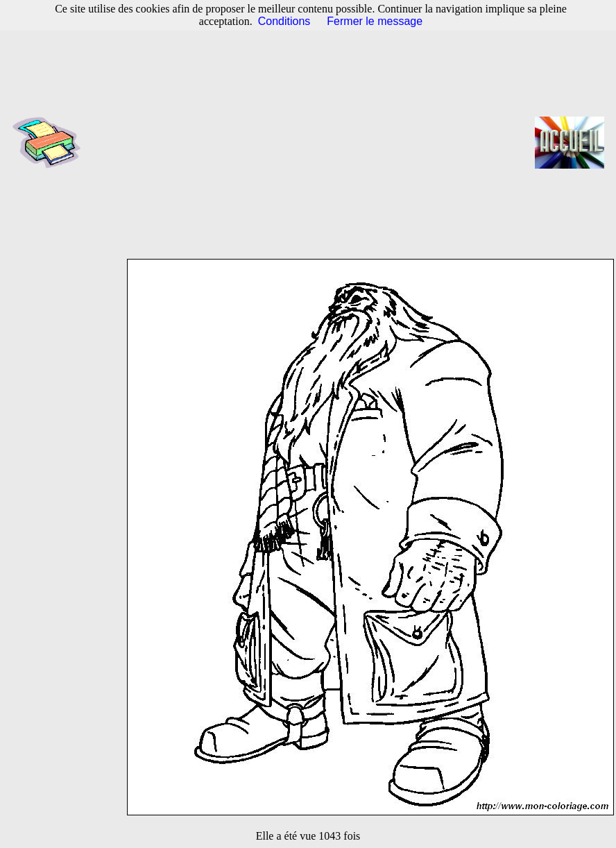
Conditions (284, 21)
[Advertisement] (312, 142)
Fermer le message (375, 21)
